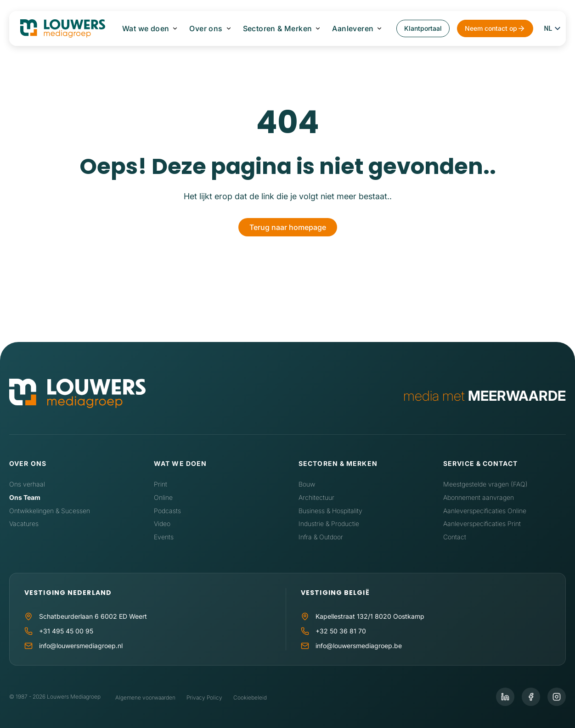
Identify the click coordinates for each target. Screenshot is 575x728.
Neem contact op (491, 28)
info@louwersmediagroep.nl (81, 646)
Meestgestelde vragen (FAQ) (485, 484)
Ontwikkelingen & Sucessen (50, 511)
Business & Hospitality (330, 511)
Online (163, 497)
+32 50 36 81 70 (341, 631)
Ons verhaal (27, 484)
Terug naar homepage (288, 227)
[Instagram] (557, 697)
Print (161, 484)
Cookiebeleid (250, 697)
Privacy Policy (204, 697)
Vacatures (24, 524)
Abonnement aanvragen (479, 497)
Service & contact (480, 463)
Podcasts (167, 511)
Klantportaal (423, 28)
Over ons (206, 28)
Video (162, 524)
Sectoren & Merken (278, 28)
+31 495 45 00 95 (66, 631)
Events (164, 537)
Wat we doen (146, 28)
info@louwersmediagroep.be (359, 646)
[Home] (77, 395)
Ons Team (25, 497)
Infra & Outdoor (321, 537)
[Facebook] (531, 697)
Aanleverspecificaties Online (485, 511)
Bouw (307, 484)
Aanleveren (353, 28)
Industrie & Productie (329, 524)
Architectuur (316, 497)
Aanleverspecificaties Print (482, 524)
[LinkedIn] (505, 697)
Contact (455, 537)
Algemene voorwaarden (145, 697)
